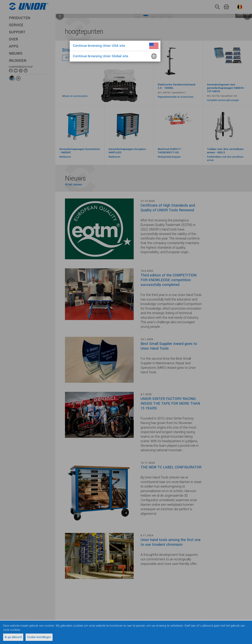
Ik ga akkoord (13, 637)
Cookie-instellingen (39, 637)
